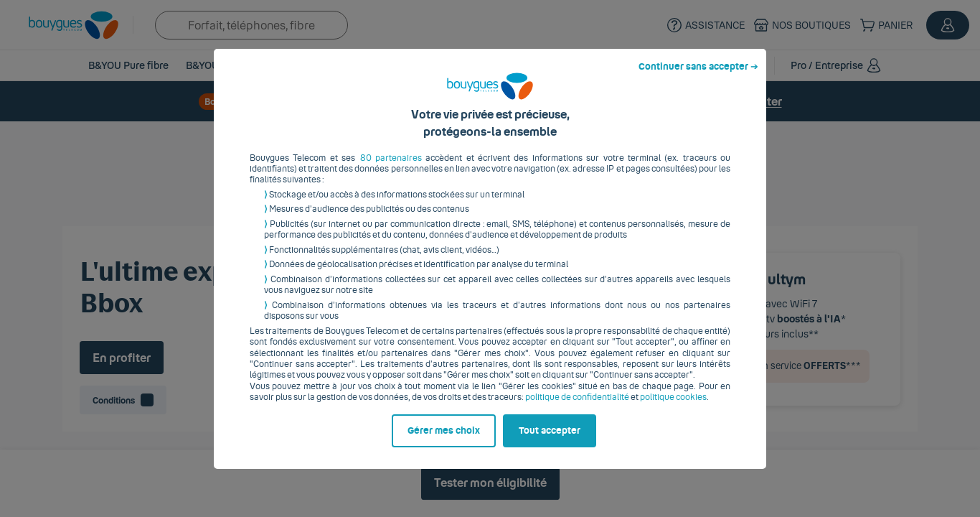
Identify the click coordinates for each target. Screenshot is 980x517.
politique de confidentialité (577, 409)
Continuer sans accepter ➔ (698, 78)
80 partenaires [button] (391, 169)
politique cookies (673, 409)
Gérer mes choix (444, 442)
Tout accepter (550, 442)
